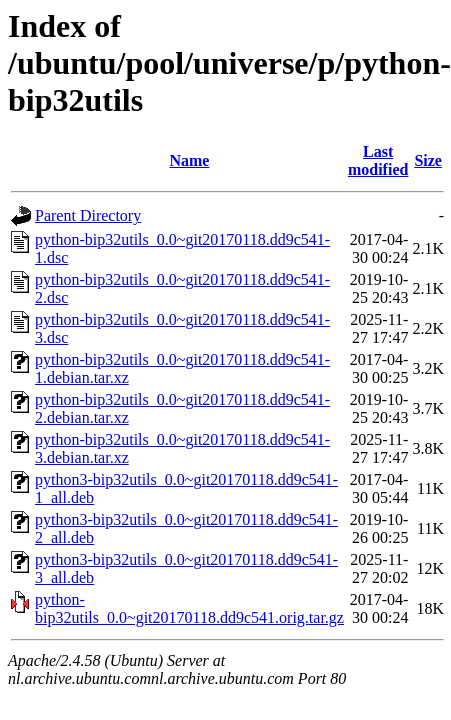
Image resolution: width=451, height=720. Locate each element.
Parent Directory (88, 215)
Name (189, 160)
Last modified (378, 160)
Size (428, 160)
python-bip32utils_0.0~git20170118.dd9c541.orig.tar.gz (189, 608)
